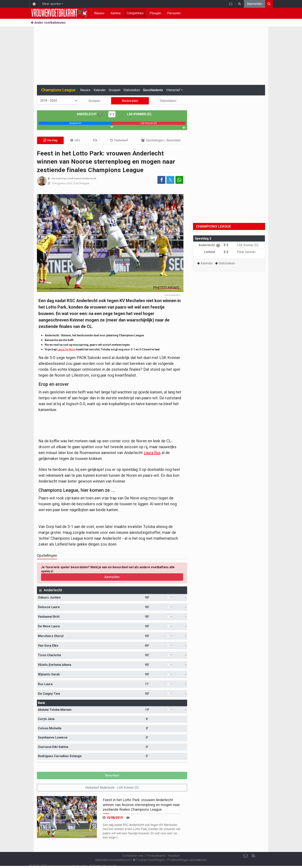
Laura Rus (152, 453)
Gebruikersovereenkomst (113, 860)
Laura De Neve (66, 349)
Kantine (116, 13)
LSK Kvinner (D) (136, 114)
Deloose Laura (49, 607)
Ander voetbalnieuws (48, 23)
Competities (135, 13)
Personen (174, 13)
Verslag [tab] (50, 140)
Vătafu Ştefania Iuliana (55, 665)
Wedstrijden (130, 101)
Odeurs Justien (49, 597)
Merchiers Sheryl (51, 636)
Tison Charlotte (50, 655)
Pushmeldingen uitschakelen (187, 860)
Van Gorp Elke (48, 646)
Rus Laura (45, 684)
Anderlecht (90, 114)
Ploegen (155, 13)
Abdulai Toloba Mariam (55, 710)
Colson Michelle (50, 728)
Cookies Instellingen (149, 860)
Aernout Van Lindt (62, 178)
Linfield (212, 252)
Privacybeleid (155, 856)
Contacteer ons (133, 856)
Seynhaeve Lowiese (53, 737)
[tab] (75, 140)
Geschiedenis (153, 90)
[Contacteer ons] (246, 856)
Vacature (174, 856)
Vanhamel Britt (49, 617)
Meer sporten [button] (51, 4)
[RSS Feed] (253, 856)
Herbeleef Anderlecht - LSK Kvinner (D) (112, 788)
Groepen (115, 90)
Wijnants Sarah (49, 674)
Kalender (100, 90)
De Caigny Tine (49, 694)
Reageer (85, 183)
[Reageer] (128, 818)
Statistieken (132, 90)
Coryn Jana (46, 719)
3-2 (112, 114)
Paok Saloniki (243, 252)
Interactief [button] (173, 90)
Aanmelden (255, 4)
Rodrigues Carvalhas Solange (60, 756)
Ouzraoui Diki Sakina (53, 747)
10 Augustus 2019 (62, 183)
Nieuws (99, 13)
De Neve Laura (49, 626)
